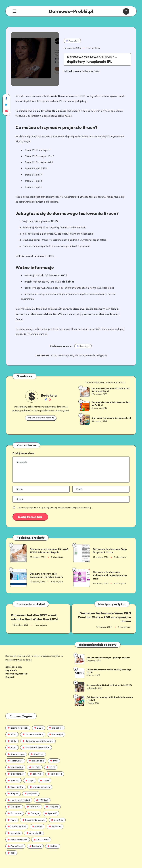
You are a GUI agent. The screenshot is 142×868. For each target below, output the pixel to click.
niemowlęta (15, 761)
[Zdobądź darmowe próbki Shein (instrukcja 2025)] (79, 667)
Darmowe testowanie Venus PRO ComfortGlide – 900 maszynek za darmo (105, 612)
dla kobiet (80, 350)
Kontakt (10, 671)
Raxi (11, 847)
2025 (51, 761)
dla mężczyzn (16, 748)
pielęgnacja (102, 350)
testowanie (15, 755)
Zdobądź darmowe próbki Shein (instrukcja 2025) (109, 665)
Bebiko (53, 840)
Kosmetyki (72, 41)
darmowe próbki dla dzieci (38, 735)
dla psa (13, 788)
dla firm (35, 761)
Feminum (55, 821)
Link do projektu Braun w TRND (35, 256)
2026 (53, 350)
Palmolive (33, 801)
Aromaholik (34, 827)
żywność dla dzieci (19, 794)
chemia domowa (40, 781)
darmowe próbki (66, 350)
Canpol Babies (17, 821)
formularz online (33, 728)
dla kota (14, 775)
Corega (33, 807)
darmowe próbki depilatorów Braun (104, 314)
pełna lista (55, 768)
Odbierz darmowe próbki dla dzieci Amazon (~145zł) (110, 693)
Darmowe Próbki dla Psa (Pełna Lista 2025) (109, 679)
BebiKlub (57, 814)
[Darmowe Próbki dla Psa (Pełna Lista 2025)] (79, 681)
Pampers (52, 801)
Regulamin (11, 664)
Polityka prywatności (16, 668)
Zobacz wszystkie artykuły (41, 412)
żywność (51, 807)
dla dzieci (37, 748)
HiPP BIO (42, 794)
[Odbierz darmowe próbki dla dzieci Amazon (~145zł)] (79, 695)
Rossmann (15, 807)
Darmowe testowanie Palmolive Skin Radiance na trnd (109, 570)
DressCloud (15, 840)
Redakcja (49, 390)
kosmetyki (90, 350)
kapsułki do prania (34, 814)
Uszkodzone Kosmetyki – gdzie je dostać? (108, 652)
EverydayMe (16, 781)
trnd (54, 755)
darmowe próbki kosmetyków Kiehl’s (95, 309)
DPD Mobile (41, 834)
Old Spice (14, 801)
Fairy (12, 814)
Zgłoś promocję (14, 661)
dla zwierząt (16, 768)
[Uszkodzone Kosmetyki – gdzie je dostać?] (79, 653)
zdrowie (36, 768)
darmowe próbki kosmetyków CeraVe (38, 314)
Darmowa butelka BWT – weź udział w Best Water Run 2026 (35, 612)
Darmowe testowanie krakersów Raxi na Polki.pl (111, 398)
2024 (12, 742)
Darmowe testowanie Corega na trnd (111, 412)
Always (38, 821)
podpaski (31, 788)
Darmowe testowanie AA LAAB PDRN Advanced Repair (111, 384)
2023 (39, 722)
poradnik (14, 827)
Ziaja (30, 775)
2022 (12, 735)
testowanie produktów (36, 742)
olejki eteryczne (18, 834)
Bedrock (35, 840)
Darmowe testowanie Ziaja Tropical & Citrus (109, 545)
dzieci (45, 775)
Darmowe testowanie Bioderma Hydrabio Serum (46, 570)
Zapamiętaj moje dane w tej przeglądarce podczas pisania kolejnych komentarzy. (55, 502)
